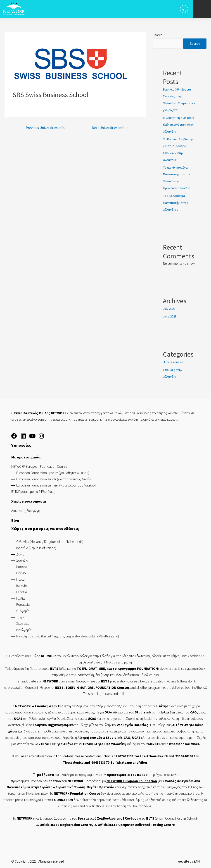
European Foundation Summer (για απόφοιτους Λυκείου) (56, 483)
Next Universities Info (110, 128)
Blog (15, 518)
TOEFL (70, 686)
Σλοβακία (23, 622)
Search (158, 35)
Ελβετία (22, 590)
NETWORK (23, 704)
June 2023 (170, 315)
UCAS (18, 717)
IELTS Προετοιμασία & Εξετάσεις (33, 490)
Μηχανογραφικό (61, 723)
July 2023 (169, 307)
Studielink (143, 711)
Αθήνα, (176, 654)
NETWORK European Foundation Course (39, 465)
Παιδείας (141, 723)
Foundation (148, 779)
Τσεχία (21, 615)
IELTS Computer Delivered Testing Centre (142, 823)
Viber (195, 742)
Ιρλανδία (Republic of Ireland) (36, 546)
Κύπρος (22, 565)
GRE (102, 667)
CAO (193, 711)
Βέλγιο (21, 571)
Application (64, 754)
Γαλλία (20, 597)
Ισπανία (21, 584)
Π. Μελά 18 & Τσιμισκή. (118, 660)
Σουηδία (22, 559)
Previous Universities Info (44, 128)
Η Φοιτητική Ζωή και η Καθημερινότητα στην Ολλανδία (179, 124)
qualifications (95, 804)
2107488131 (48, 742)
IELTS (141, 773)
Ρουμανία (23, 603)
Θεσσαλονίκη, (93, 660)
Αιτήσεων (180, 723)
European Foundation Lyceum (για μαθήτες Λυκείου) (53, 471)
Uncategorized (173, 360)
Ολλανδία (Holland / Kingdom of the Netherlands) (50, 540)
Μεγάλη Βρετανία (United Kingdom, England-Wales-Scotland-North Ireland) (68, 634)
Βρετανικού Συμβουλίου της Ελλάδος (107, 817)
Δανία (20, 552)
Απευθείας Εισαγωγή (26, 509)
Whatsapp (177, 742)
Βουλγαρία (24, 628)
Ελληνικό (40, 723)
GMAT (93, 667)
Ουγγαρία (23, 609)
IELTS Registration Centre (71, 823)
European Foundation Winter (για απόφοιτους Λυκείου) (55, 477)
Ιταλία (20, 578)
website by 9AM (189, 860)
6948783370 (154, 742)
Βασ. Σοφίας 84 (192, 654)
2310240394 (88, 742)
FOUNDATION (147, 667)
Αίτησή (83, 736)
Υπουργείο (125, 723)
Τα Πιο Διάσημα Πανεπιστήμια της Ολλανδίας (176, 201)
